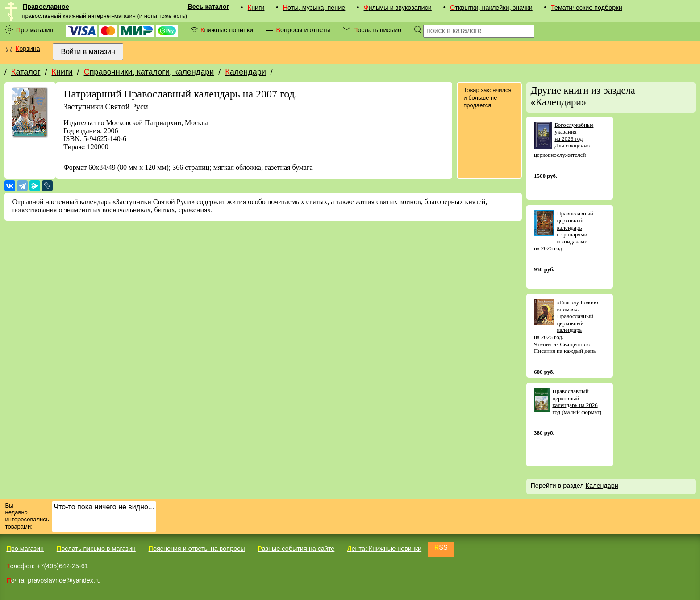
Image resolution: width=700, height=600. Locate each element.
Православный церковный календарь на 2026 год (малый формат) (577, 402)
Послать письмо (377, 30)
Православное (46, 7)
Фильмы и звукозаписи (398, 8)
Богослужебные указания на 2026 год (574, 132)
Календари (246, 72)
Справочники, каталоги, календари (149, 72)
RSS (441, 547)
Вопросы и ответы (303, 30)
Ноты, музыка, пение (314, 8)
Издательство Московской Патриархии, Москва (135, 123)
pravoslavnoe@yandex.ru (64, 580)
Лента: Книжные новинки (384, 549)
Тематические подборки (587, 8)
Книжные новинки (227, 30)
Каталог (26, 72)
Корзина (28, 49)
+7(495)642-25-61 (62, 566)
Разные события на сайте (296, 549)
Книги (256, 8)
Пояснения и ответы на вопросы (197, 549)
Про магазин (35, 30)
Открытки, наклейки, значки (491, 8)
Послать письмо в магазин (96, 549)
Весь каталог (208, 7)
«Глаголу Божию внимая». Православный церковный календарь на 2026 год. (566, 320)
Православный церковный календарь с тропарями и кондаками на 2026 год (564, 231)
